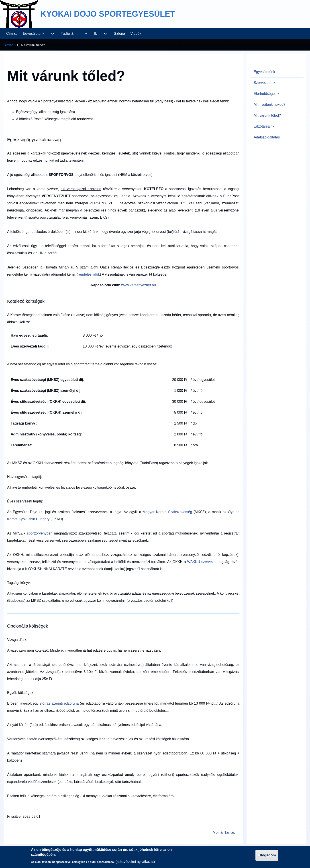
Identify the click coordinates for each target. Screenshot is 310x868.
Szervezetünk (264, 83)
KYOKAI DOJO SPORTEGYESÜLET (108, 14)
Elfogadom (267, 857)
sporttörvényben (40, 533)
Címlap (8, 45)
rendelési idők (89, 274)
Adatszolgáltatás (267, 137)
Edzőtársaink (264, 126)
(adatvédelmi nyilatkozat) (135, 863)
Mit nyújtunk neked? (269, 105)
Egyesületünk (264, 72)
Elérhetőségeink (266, 94)
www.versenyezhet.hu (139, 285)
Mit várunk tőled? (267, 115)
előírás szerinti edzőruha (59, 703)
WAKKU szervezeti (202, 562)
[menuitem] (12, 34)
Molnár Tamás (224, 832)
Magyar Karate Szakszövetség (167, 512)
